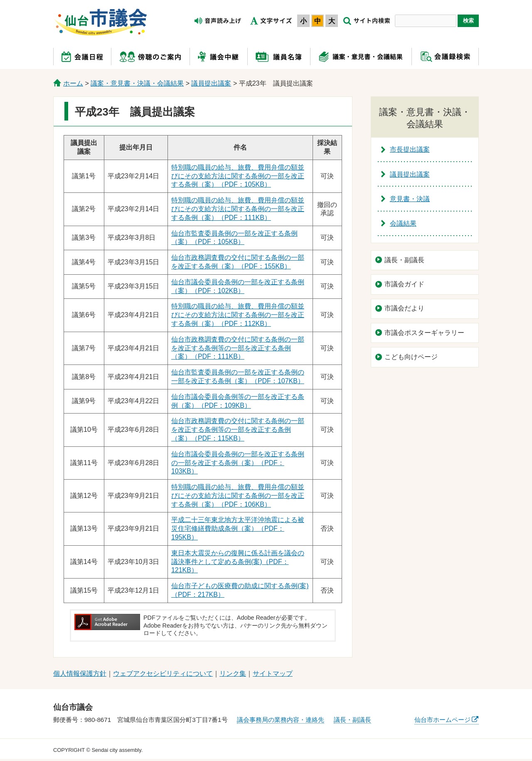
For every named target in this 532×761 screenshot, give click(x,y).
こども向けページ (411, 357)
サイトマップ (273, 674)
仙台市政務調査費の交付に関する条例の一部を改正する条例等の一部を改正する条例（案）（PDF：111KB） (238, 348)
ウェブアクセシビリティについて (163, 674)
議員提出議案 (211, 83)
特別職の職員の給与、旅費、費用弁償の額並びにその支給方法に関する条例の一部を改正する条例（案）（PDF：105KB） (238, 176)
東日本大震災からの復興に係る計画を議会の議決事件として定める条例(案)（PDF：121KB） (238, 562)
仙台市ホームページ (442, 720)
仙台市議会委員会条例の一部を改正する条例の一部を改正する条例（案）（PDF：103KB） (238, 463)
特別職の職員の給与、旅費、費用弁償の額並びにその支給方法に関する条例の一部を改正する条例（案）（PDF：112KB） (238, 315)
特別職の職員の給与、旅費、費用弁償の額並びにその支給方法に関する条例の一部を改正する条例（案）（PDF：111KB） (238, 209)
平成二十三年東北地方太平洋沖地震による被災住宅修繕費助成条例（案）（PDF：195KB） (238, 528)
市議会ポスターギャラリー (424, 333)
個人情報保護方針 (80, 674)
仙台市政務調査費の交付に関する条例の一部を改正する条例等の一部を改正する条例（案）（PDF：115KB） (238, 430)
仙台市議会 (101, 22)
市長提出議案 (410, 149)
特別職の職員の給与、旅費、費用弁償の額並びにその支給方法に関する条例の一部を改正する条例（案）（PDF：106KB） (238, 496)
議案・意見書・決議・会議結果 (137, 83)
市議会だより (404, 308)
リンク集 (233, 674)
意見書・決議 (410, 199)
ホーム (73, 83)
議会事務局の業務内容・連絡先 (281, 720)
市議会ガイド (404, 284)
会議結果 (403, 223)
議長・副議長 (404, 260)
